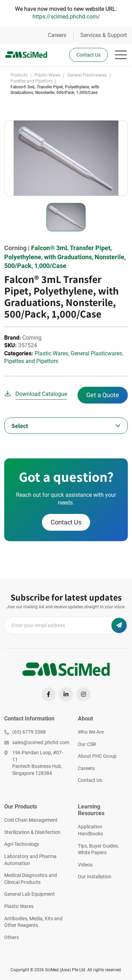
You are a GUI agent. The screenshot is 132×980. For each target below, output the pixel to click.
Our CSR (87, 744)
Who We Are (91, 732)
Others (12, 937)
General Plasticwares (96, 353)
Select (20, 426)
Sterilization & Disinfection (32, 832)
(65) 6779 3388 (25, 732)
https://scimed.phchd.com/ (66, 17)
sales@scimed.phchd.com (36, 742)
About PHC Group (97, 756)
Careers (57, 35)
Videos (85, 865)
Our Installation (95, 877)
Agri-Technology (22, 844)
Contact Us (89, 55)
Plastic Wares (51, 353)
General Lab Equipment (30, 894)
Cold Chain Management (31, 820)
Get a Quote (103, 395)
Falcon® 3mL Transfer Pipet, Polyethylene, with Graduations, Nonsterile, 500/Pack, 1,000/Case (65, 257)
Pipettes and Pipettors (31, 361)
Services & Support (104, 35)
